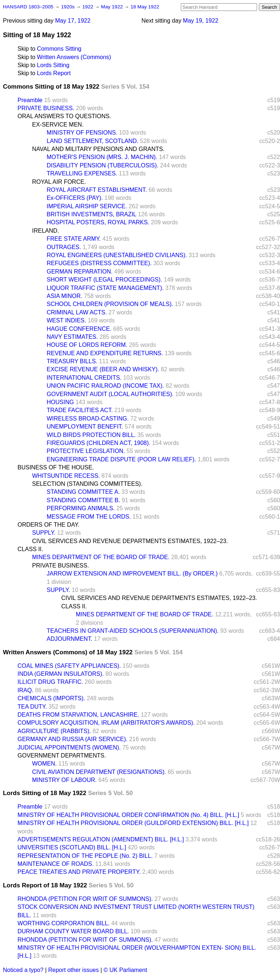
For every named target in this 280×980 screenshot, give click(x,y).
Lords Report (54, 73)
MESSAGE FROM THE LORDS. (89, 517)
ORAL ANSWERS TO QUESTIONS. (64, 116)
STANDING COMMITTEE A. (83, 492)
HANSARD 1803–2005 (28, 7)
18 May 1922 (145, 7)
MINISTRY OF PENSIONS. (82, 133)
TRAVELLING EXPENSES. (82, 173)
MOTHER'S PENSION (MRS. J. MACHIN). (102, 157)
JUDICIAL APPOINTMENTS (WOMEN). (69, 747)
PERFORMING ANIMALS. (81, 508)
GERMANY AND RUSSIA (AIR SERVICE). (73, 739)
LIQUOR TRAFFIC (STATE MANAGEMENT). (105, 288)
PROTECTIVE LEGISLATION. (86, 451)
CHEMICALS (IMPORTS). (51, 698)
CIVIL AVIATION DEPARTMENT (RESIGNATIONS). (99, 772)
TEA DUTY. (32, 707)
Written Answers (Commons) (74, 57)
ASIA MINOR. (65, 296)
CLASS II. (30, 549)
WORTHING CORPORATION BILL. (64, 923)
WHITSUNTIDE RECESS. (66, 476)
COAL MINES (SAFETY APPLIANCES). (69, 666)
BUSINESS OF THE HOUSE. (56, 467)
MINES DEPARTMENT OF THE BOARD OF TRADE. (101, 557)
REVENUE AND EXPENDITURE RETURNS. (105, 353)
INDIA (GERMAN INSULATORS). (61, 674)
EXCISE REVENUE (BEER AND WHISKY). (103, 369)
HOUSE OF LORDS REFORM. (87, 345)
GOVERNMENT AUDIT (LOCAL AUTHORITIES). (110, 394)
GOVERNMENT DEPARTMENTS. (62, 756)
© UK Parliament (125, 970)
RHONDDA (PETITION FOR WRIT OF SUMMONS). (85, 899)
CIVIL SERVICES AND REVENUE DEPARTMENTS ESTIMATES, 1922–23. (130, 541)
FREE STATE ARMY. (74, 239)
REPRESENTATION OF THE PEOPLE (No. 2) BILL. (85, 856)
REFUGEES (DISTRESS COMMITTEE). (99, 263)
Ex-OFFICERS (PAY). (75, 198)
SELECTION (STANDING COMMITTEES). (87, 484)
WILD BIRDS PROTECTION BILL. (91, 435)
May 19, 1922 (201, 21)
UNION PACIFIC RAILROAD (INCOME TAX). (105, 386)
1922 (89, 7)
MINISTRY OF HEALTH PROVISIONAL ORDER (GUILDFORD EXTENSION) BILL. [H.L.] (133, 823)
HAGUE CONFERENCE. (79, 329)
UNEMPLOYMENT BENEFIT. (85, 427)
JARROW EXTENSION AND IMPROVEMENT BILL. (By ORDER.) (132, 574)
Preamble (30, 100)
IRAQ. (26, 690)
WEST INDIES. (66, 320)
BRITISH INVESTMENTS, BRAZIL (92, 214)
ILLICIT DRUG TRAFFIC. (50, 682)
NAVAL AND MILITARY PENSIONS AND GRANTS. (98, 149)
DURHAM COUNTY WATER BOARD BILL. (73, 931)
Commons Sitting (59, 49)
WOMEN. (44, 764)
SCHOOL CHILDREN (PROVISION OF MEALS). (110, 304)
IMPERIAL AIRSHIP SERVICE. (87, 206)
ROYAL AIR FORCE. (59, 182)
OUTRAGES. (64, 247)
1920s (68, 7)
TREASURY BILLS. (72, 361)
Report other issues (73, 970)
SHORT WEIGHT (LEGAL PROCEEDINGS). (104, 280)
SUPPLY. (44, 533)
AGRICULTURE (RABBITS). (54, 731)
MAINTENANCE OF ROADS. (56, 864)
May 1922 (112, 7)
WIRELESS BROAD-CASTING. (88, 419)
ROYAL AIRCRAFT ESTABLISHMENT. (97, 190)
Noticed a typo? (23, 970)
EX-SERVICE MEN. (58, 125)
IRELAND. (46, 231)
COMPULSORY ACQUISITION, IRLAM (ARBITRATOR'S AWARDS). (106, 723)
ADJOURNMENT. (69, 639)
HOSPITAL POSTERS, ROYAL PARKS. (98, 222)
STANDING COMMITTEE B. (83, 500)
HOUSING (60, 402)
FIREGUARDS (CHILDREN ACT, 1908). (99, 443)
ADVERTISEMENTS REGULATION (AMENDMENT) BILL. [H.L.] (101, 839)
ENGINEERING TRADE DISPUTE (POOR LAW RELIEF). (121, 459)
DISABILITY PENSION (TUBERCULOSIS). (102, 165)
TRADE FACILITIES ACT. (80, 410)
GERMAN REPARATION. (80, 272)
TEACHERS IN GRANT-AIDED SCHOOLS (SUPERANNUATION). (133, 631)
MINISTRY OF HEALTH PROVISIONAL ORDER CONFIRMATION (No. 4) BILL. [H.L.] (128, 815)
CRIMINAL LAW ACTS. (77, 312)
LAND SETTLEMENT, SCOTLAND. (93, 141)
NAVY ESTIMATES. (72, 337)
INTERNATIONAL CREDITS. (84, 378)
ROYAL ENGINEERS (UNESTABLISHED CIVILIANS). (117, 255)
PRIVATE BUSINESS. (46, 108)
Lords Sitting (53, 65)
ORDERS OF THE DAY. (48, 525)
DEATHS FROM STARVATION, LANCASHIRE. (78, 715)
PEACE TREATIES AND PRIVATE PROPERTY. (79, 872)
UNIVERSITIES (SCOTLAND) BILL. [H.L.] (72, 847)
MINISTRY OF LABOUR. (64, 780)
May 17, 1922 (73, 21)
